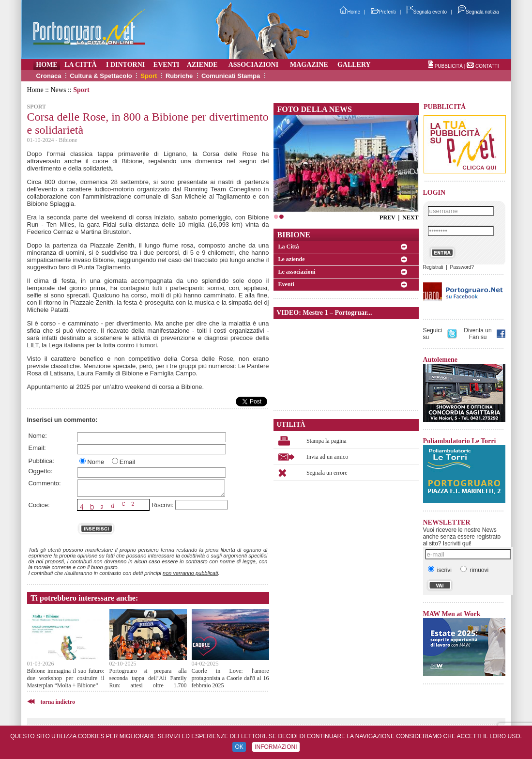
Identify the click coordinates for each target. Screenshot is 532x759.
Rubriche (179, 76)
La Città (289, 247)
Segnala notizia (478, 12)
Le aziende (292, 259)
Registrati (433, 267)
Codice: (39, 505)
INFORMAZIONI (276, 747)
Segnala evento (427, 12)
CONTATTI (487, 66)
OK (239, 747)
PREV (387, 217)
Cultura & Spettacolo (101, 76)
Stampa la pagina (327, 441)
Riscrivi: (163, 505)
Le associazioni (297, 272)
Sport (149, 76)
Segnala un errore (327, 473)
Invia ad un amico (327, 457)
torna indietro (58, 702)
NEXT (410, 217)
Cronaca (49, 76)
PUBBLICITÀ (449, 66)
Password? (462, 267)
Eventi (286, 284)
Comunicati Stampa (231, 76)
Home (350, 12)
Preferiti (383, 12)
